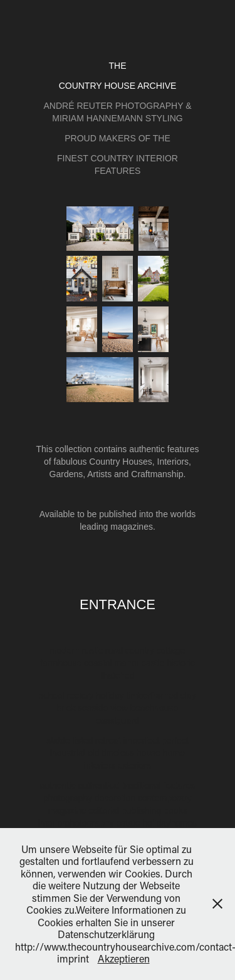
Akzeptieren (124, 958)
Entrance (118, 604)
